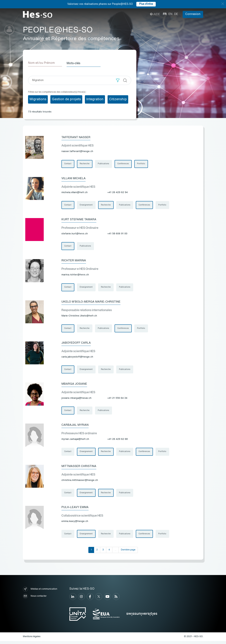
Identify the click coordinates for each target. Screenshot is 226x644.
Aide (155, 14)
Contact (68, 164)
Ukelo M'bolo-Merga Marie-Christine (93, 303)
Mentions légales (32, 639)
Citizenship (118, 99)
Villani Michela (74, 178)
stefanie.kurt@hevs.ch (75, 234)
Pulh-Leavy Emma (76, 510)
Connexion (193, 14)
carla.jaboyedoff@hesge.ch (77, 358)
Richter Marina (74, 261)
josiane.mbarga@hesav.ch (76, 400)
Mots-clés (75, 63)
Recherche (85, 164)
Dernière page (128, 553)
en (170, 14)
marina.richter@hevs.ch (75, 275)
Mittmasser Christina (80, 468)
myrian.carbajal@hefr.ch (75, 441)
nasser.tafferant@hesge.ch (77, 151)
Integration (95, 99)
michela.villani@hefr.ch (75, 193)
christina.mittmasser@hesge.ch (80, 483)
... (115, 553)
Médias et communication (40, 592)
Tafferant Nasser (77, 137)
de (176, 14)
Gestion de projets (66, 99)
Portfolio (142, 164)
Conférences (124, 164)
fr (165, 14)
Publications (104, 164)
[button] (118, 80)
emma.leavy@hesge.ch (75, 524)
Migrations (38, 99)
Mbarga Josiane (75, 386)
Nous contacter (35, 599)
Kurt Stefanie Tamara (80, 220)
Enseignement (87, 205)
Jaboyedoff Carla (77, 344)
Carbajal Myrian (76, 427)
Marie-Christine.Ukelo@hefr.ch (79, 317)
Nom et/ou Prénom (41, 63)
